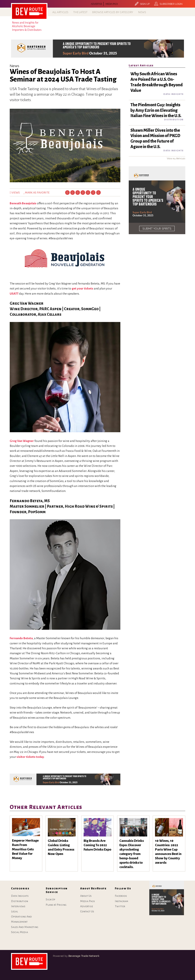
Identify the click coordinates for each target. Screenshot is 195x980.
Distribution (20, 901)
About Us (86, 896)
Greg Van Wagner (22, 441)
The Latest (80, 12)
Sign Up (50, 899)
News (142, 12)
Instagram (121, 901)
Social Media (20, 932)
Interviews (18, 906)
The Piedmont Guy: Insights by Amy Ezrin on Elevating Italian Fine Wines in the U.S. (156, 110)
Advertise (96, 4)
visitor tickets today (30, 757)
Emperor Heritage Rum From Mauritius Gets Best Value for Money (25, 849)
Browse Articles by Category (113, 12)
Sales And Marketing (25, 927)
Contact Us (87, 911)
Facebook (121, 896)
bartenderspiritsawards (29, 961)
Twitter (120, 906)
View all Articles (176, 158)
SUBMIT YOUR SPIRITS (157, 229)
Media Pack (112, 4)
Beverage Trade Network (84, 956)
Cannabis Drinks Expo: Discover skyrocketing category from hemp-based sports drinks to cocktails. (132, 854)
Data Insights (20, 896)
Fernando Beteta (21, 638)
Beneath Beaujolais (23, 203)
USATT (14, 294)
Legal (14, 911)
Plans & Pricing (56, 905)
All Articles (60, 12)
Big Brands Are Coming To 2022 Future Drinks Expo (97, 845)
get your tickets (83, 289)
